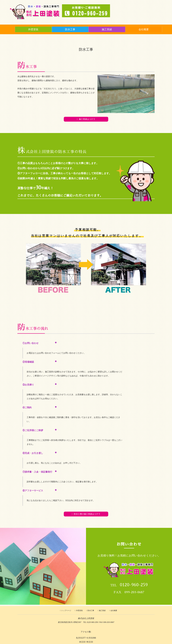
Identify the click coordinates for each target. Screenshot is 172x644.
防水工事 (70, 29)
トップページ (66, 610)
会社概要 (144, 29)
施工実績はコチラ (87, 119)
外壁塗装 (33, 29)
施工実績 (107, 29)
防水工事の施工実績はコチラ (87, 514)
